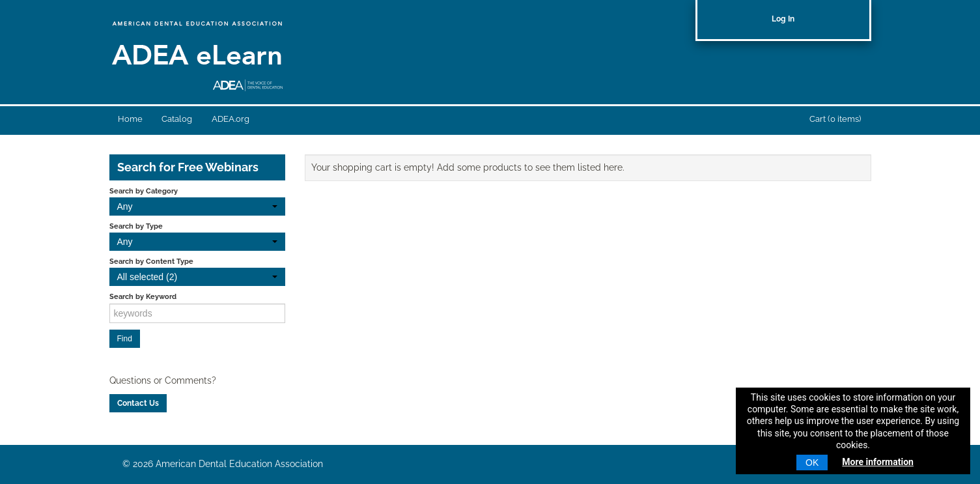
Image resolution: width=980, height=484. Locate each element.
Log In (783, 19)
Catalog (177, 119)
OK (812, 463)
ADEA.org (231, 119)
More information (878, 462)
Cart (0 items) (835, 119)
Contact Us (138, 403)
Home (130, 119)
